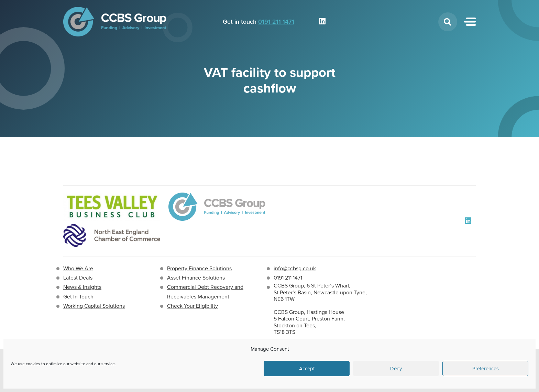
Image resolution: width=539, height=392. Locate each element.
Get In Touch (78, 297)
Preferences (486, 369)
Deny (396, 369)
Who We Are (78, 268)
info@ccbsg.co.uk (295, 268)
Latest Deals (78, 278)
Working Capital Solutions (94, 306)
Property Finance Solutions (199, 268)
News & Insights (82, 287)
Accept (307, 369)
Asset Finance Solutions (196, 278)
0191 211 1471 (276, 22)
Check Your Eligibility (192, 306)
